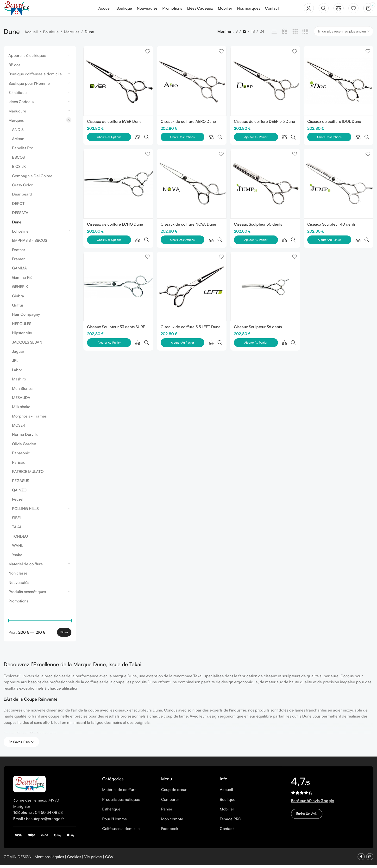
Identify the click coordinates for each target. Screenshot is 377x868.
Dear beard (22, 197)
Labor (17, 372)
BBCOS (18, 160)
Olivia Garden (24, 446)
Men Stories (22, 391)
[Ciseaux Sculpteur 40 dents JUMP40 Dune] (339, 176)
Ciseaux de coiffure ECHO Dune (115, 216)
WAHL (18, 548)
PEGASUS (21, 483)
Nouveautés (19, 585)
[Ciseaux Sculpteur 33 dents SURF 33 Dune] (118, 268)
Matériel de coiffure (26, 567)
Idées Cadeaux (22, 104)
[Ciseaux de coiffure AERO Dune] (192, 83)
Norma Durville (25, 437)
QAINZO (19, 493)
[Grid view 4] (305, 34)
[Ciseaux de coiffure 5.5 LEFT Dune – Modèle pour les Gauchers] (192, 268)
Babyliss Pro (23, 151)
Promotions (18, 604)
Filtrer (64, 635)
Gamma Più (22, 280)
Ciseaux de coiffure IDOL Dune (335, 123)
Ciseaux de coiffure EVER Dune (114, 123)
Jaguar (18, 354)
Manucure (17, 114)
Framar (18, 262)
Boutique (51, 35)
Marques (72, 35)
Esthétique (18, 95)
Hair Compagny (26, 317)
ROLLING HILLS (25, 511)
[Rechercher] (324, 10)
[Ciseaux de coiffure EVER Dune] (118, 83)
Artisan (18, 142)
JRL (15, 363)
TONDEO (20, 539)
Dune (17, 225)
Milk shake (21, 410)
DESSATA (20, 215)
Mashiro (19, 382)
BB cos (14, 67)
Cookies (74, 859)
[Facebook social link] (361, 860)
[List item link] (128, 793)
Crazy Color (22, 188)
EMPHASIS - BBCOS (30, 243)
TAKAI (17, 530)
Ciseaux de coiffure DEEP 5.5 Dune (265, 123)
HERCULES (22, 326)
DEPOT (18, 206)
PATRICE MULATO (28, 474)
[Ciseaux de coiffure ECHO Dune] (118, 176)
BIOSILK (19, 169)
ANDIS (18, 132)
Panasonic (21, 456)
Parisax (18, 465)
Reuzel (18, 502)
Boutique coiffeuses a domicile (35, 77)
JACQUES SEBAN (27, 345)
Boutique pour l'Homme (29, 86)
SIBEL (17, 521)
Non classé (18, 576)
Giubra (18, 299)
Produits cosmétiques (27, 594)
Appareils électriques (27, 58)
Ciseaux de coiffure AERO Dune (188, 123)
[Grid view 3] (295, 34)
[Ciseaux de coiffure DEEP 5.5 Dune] (265, 83)
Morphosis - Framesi (30, 419)
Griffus (18, 308)
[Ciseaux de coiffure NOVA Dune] (192, 176)
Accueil (31, 35)
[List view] (274, 34)
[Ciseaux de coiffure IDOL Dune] (339, 83)
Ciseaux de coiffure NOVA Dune (189, 216)
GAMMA (19, 271)
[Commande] (344, 34)
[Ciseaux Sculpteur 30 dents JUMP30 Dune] (265, 176)
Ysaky (17, 557)
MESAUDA (21, 400)
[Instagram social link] (370, 860)
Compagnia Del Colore (32, 178)
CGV (109, 859)
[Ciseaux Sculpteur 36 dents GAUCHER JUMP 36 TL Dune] (265, 268)
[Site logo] (19, 9)
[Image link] (29, 786)
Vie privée (93, 859)
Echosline (20, 234)
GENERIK (20, 289)
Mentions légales (49, 859)
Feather (19, 252)
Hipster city (22, 336)
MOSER (19, 428)
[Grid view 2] (285, 34)
